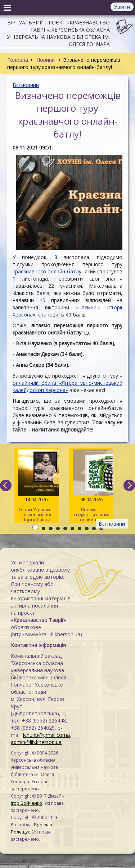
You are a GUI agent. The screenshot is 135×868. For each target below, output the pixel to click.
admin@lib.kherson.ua (36, 742)
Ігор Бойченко (26, 803)
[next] (129, 485)
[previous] (6, 485)
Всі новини (26, 85)
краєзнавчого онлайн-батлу (47, 271)
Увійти (122, 7)
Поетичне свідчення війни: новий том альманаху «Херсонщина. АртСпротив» (91, 486)
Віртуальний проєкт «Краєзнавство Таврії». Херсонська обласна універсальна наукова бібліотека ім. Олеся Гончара (58, 33)
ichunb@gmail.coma (46, 735)
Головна (18, 60)
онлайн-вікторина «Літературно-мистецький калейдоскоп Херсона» (67, 386)
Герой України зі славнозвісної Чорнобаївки (37, 486)
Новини (46, 60)
